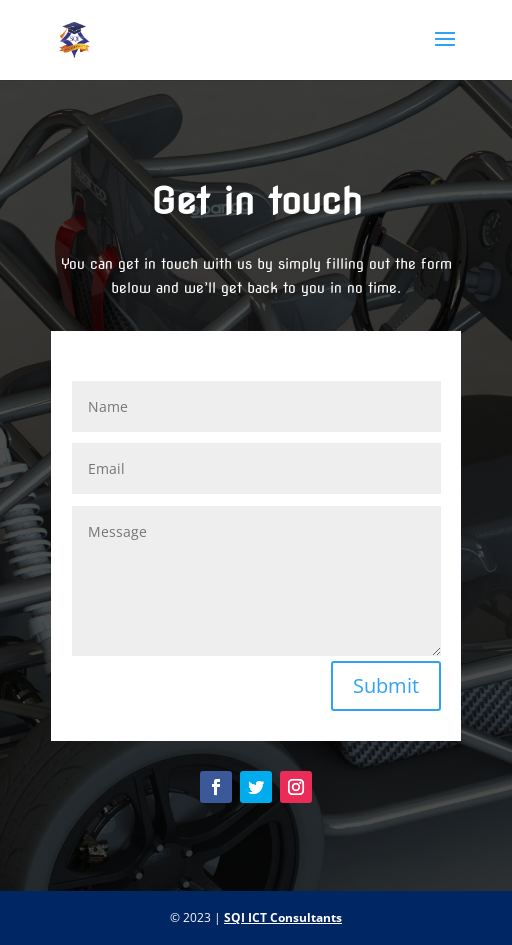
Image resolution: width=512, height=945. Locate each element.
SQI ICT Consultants (283, 917)
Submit (386, 685)
